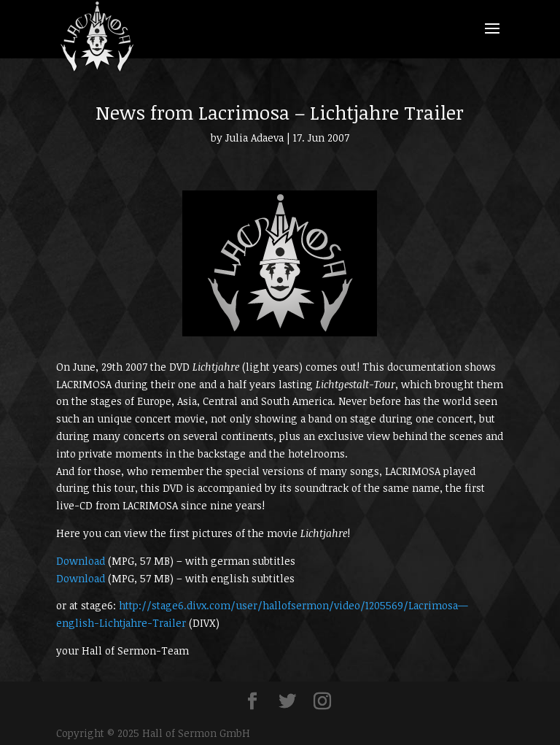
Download (81, 561)
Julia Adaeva (254, 138)
